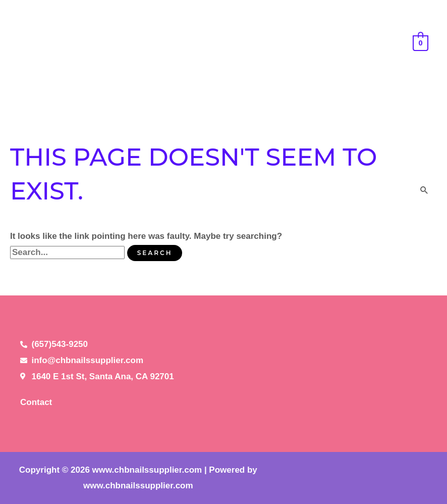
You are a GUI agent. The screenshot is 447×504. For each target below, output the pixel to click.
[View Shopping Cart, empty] (421, 43)
